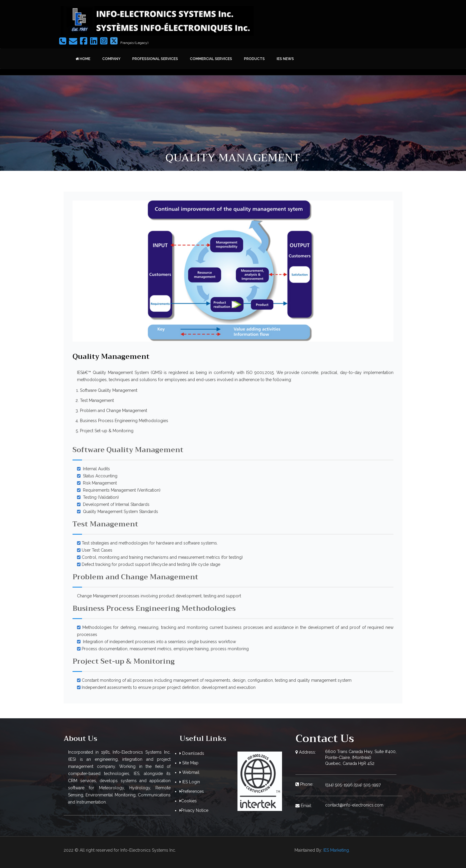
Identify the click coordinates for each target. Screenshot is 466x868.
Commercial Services (211, 59)
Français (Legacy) (134, 43)
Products (254, 59)
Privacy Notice (194, 810)
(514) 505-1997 (367, 785)
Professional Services (155, 59)
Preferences (192, 791)
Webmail (189, 772)
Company (111, 59)
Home (83, 59)
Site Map (189, 763)
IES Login (190, 782)
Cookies (188, 801)
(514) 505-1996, (339, 785)
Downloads (192, 753)
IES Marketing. (337, 850)
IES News (285, 59)
